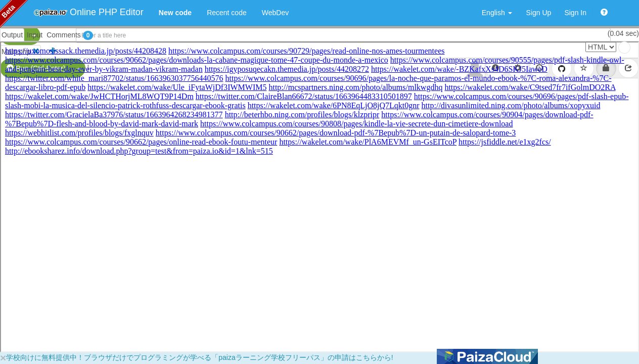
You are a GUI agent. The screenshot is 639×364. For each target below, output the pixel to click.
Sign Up (539, 13)
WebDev (275, 13)
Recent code (227, 13)
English (497, 13)
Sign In (575, 13)
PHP (14, 35)
